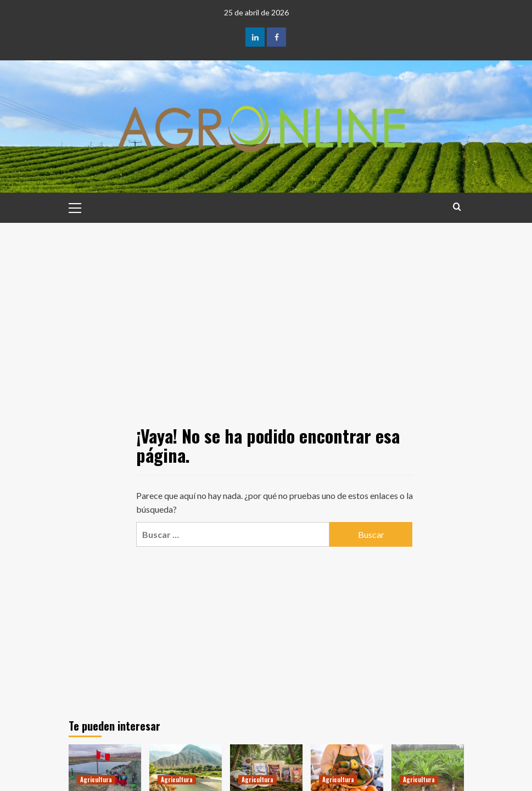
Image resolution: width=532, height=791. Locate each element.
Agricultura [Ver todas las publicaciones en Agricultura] (96, 779)
